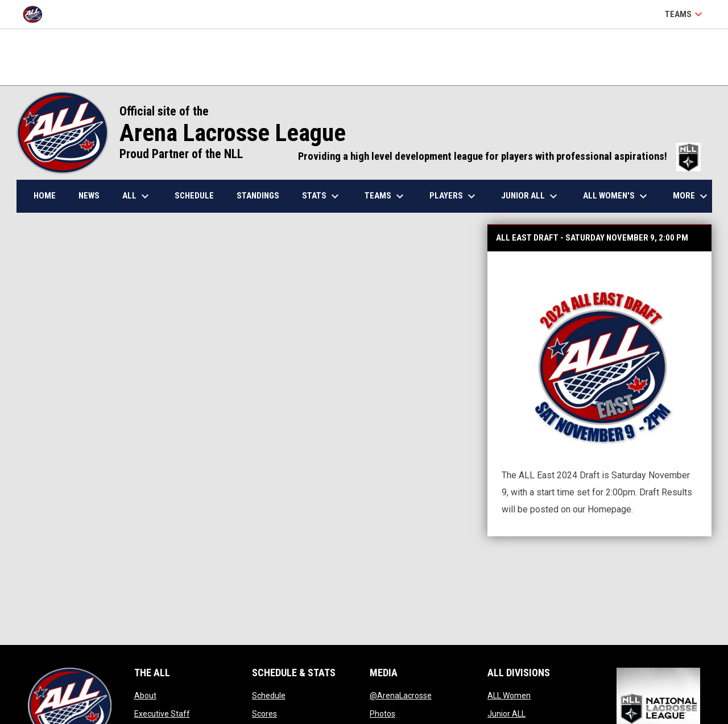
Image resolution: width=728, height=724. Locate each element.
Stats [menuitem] (322, 196)
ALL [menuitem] (137, 196)
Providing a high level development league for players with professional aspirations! (499, 156)
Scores (264, 714)
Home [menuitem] (45, 196)
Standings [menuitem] (258, 196)
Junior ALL (506, 714)
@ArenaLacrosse (401, 696)
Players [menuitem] (454, 196)
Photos (382, 714)
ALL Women (509, 696)
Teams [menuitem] (386, 196)
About (145, 696)
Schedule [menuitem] (194, 196)
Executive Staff (162, 714)
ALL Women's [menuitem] (617, 196)
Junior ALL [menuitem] (531, 196)
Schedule (269, 696)
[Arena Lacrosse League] (37, 14)
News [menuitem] (89, 196)
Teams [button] (685, 14)
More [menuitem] (692, 196)
